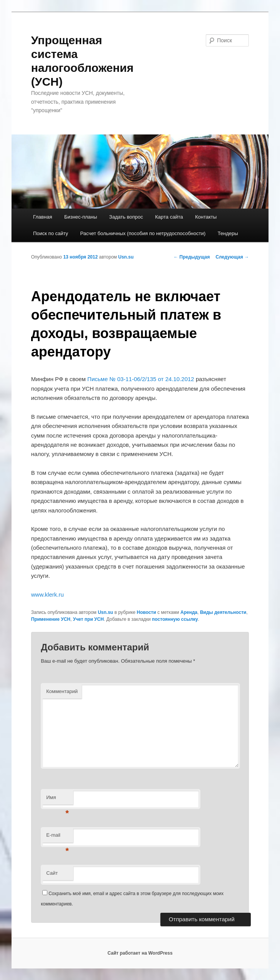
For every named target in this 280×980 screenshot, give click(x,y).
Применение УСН (51, 619)
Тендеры (228, 233)
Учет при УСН (88, 619)
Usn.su (126, 257)
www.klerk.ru (47, 594)
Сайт (52, 873)
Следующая (232, 257)
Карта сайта (169, 217)
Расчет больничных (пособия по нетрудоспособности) (143, 233)
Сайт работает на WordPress (140, 953)
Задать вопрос (126, 217)
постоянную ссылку (175, 619)
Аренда (189, 612)
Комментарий (62, 691)
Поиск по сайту (51, 233)
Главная (42, 217)
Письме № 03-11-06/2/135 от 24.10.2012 (141, 379)
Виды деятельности (223, 612)
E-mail (57, 837)
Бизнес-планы (81, 217)
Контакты (206, 217)
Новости (147, 612)
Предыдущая (192, 257)
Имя (57, 800)
